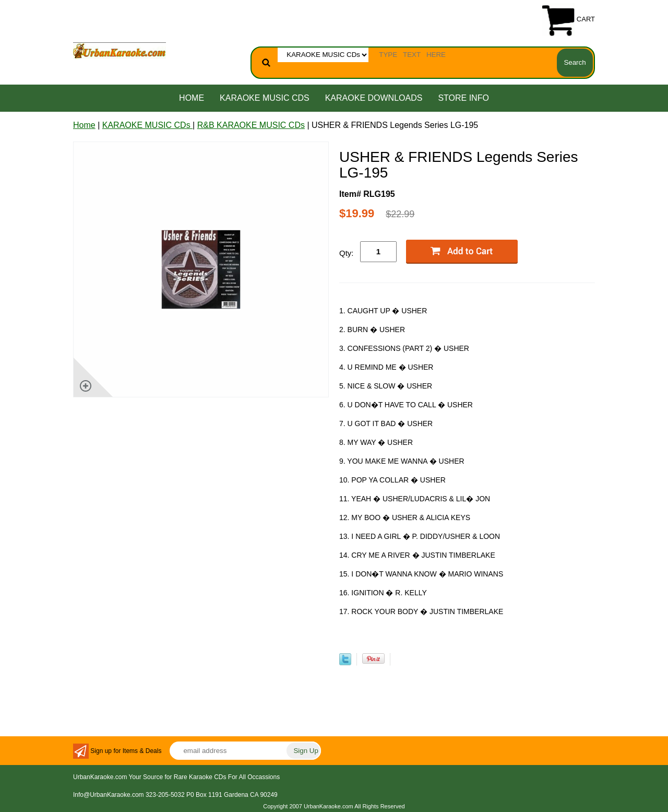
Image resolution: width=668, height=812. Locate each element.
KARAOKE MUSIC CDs (265, 98)
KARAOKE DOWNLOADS (374, 98)
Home (192, 98)
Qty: (347, 253)
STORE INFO (463, 98)
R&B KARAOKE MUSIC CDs (251, 125)
